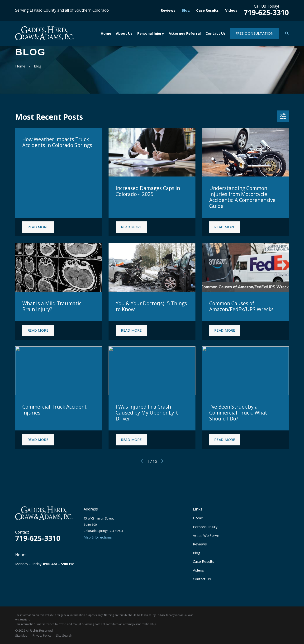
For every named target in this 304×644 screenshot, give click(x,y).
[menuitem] (21, 636)
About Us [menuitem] (124, 33)
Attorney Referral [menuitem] (185, 33)
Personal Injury (205, 527)
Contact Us (202, 579)
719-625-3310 (266, 12)
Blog (186, 10)
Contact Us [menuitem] (216, 33)
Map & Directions (98, 537)
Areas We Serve (206, 535)
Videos (231, 10)
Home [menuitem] (106, 33)
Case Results (207, 10)
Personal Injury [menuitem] (151, 33)
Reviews (168, 10)
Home (198, 518)
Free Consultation (255, 33)
